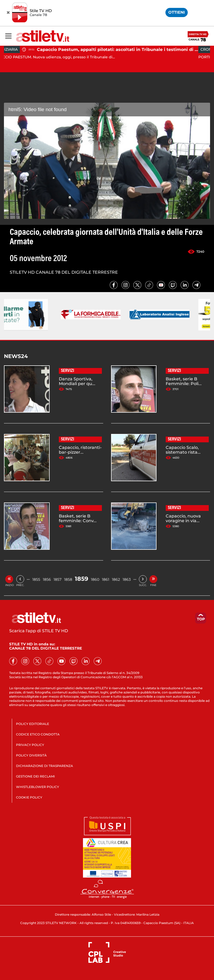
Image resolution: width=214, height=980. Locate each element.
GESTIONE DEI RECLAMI (35, 776)
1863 (127, 579)
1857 (58, 579)
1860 (95, 579)
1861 (106, 579)
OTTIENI (177, 12)
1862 (116, 579)
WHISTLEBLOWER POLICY (38, 787)
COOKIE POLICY (29, 797)
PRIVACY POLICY (30, 745)
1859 (82, 579)
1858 (68, 579)
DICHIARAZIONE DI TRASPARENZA (45, 766)
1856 (47, 579)
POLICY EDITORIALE (33, 724)
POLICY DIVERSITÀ (31, 755)
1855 (36, 579)
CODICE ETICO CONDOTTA (38, 734)
